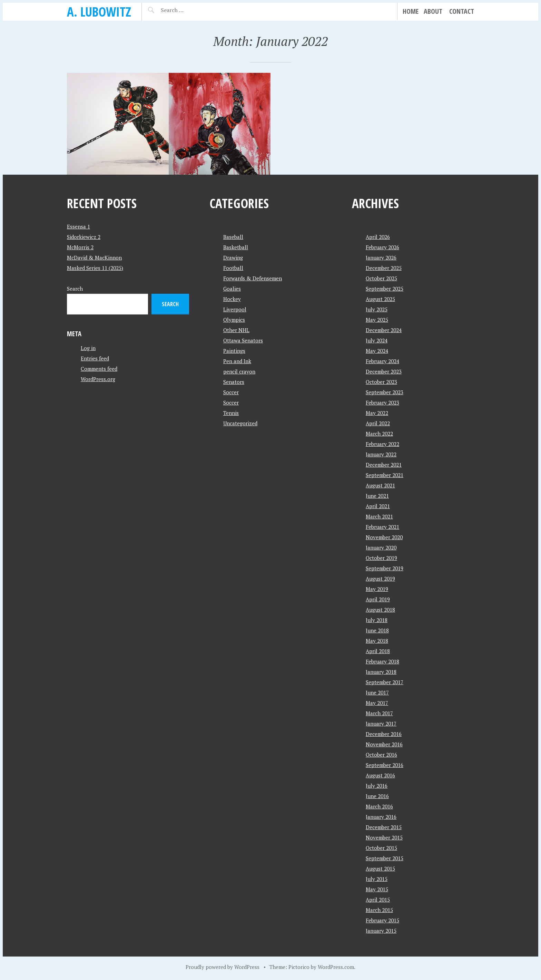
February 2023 (382, 402)
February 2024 (382, 361)
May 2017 (377, 703)
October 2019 (381, 558)
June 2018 (377, 630)
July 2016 (377, 786)
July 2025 (377, 309)
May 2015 (377, 889)
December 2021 (384, 465)
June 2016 (377, 796)
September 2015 (385, 858)
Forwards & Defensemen (253, 278)
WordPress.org (98, 379)
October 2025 (381, 278)
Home (411, 11)
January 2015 (381, 931)
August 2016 (380, 775)
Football (233, 268)
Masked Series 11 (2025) (95, 268)
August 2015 (380, 869)
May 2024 (377, 351)
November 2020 (384, 537)
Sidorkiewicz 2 (84, 237)
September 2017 (385, 682)
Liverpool (235, 309)
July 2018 (377, 620)
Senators (234, 382)
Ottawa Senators (243, 340)
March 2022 (379, 434)
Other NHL (236, 330)
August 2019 (380, 579)
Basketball (236, 247)
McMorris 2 (80, 247)
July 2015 (377, 879)
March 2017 (379, 713)
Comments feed (99, 369)
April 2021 (378, 506)
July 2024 (377, 340)
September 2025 (385, 289)
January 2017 (381, 724)
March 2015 (379, 910)
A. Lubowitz (99, 12)
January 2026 (381, 258)
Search (75, 289)
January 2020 (381, 547)
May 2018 (377, 641)
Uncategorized (240, 423)
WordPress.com (336, 967)
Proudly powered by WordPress (223, 967)
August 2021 (380, 485)
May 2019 (377, 589)
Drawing (233, 258)
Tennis (231, 413)
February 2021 (382, 527)
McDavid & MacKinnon (94, 258)
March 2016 (379, 806)
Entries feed (95, 358)
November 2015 (384, 837)
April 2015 (378, 900)
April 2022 (378, 423)
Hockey (232, 299)
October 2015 (381, 848)
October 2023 (381, 382)
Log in (88, 348)
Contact (462, 11)
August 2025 (380, 299)
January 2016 (381, 817)
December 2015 (384, 827)
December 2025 (384, 268)
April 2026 (378, 237)
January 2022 (381, 454)
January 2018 (381, 672)
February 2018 (382, 661)
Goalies (232, 289)
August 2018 (380, 610)
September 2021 (385, 475)
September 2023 (385, 392)
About (433, 11)
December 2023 (384, 371)
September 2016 (385, 765)
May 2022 (377, 413)
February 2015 (382, 920)
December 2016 (384, 734)
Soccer (231, 392)
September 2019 (385, 568)
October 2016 (381, 755)
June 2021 (377, 496)
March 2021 (379, 516)
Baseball (233, 237)
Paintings (234, 351)
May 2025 (377, 320)
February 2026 (382, 247)
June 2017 (377, 692)
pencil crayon (239, 371)
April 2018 (378, 651)
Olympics (234, 320)
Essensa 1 (78, 226)
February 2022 (382, 444)
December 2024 (384, 330)
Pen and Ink (237, 361)
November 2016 (384, 744)
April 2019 (378, 599)
